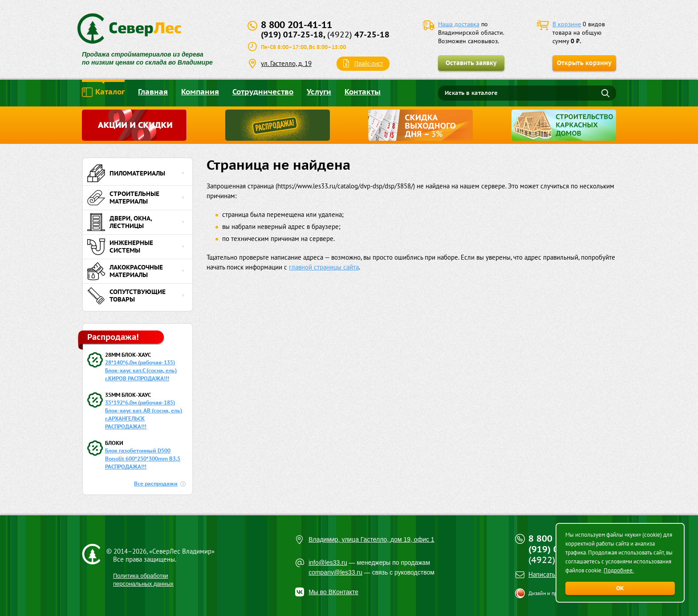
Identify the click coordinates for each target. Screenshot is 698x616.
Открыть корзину (584, 63)
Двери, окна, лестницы (120, 222)
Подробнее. (619, 570)
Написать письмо (553, 574)
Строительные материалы (123, 198)
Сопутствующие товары (126, 296)
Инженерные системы (120, 247)
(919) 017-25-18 (292, 35)
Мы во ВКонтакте (333, 592)
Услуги (319, 92)
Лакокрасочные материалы (125, 271)
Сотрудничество (263, 92)
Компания (200, 92)
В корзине (567, 24)
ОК (620, 588)
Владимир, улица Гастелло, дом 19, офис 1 (371, 539)
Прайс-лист (369, 63)
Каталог (103, 92)
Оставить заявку (471, 63)
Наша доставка (459, 24)
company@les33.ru (335, 572)
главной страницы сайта (324, 267)
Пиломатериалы (126, 173)
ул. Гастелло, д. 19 (286, 63)
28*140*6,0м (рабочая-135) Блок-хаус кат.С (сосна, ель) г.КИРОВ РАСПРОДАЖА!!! (141, 370)
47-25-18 (358, 35)
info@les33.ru (328, 563)
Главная (153, 92)
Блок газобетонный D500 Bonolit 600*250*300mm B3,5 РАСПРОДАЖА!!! (143, 459)
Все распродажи (156, 483)
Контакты (363, 92)
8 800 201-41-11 (296, 25)
